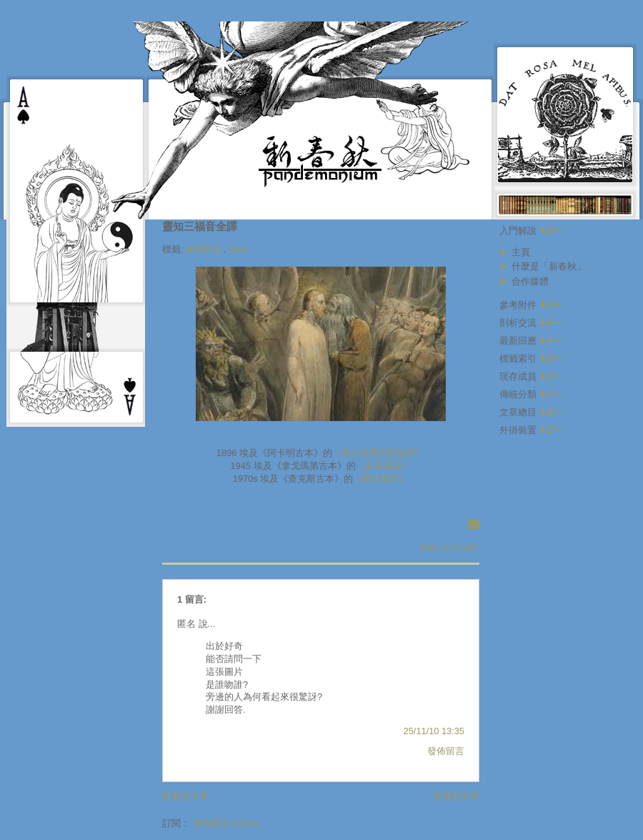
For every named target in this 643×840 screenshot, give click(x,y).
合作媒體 (530, 281)
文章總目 (530, 412)
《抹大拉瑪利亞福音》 (379, 453)
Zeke (238, 249)
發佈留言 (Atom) (226, 823)
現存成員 (530, 376)
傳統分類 (530, 394)
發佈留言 (446, 751)
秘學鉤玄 (204, 249)
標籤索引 (530, 359)
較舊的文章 (457, 796)
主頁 (521, 252)
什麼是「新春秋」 (549, 266)
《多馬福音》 (384, 466)
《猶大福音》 (381, 479)
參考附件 (530, 305)
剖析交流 (530, 323)
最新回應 (530, 341)
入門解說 (530, 231)
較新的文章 (185, 796)
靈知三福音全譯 (200, 226)
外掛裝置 (530, 430)
